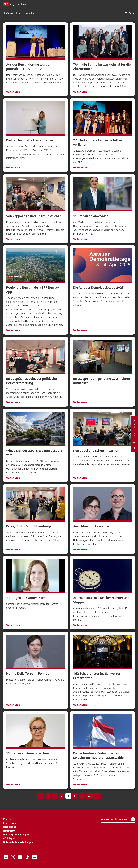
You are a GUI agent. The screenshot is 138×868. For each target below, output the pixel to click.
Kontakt (8, 819)
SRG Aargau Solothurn (13, 13)
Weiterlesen (13, 92)
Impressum (9, 823)
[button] (133, 4)
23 (89, 796)
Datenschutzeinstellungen (18, 842)
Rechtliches (10, 827)
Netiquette (9, 831)
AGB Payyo (9, 838)
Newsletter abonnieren (118, 819)
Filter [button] (130, 13)
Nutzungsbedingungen (16, 834)
